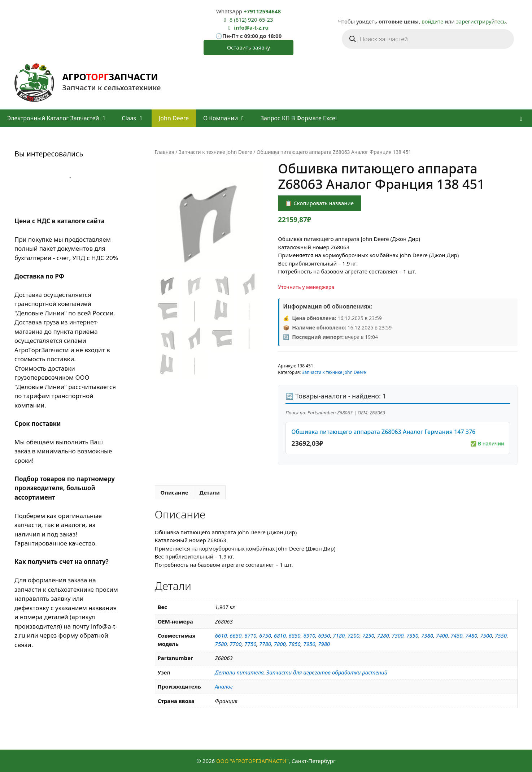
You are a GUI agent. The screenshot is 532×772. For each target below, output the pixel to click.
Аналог (224, 686)
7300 (398, 635)
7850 (295, 644)
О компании (228, 118)
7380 (427, 635)
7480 (471, 635)
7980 (324, 644)
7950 (309, 644)
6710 (250, 635)
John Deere (174, 118)
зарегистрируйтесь (481, 21)
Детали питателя (239, 672)
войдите (432, 21)
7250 (368, 635)
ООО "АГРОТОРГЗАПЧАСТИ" (252, 761)
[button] (521, 118)
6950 (324, 635)
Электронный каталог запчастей (61, 118)
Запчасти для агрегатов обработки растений (327, 672)
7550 (501, 635)
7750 (250, 644)
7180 (339, 635)
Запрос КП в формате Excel (299, 118)
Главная (165, 152)
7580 (221, 644)
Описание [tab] (175, 492)
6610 (221, 635)
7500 (486, 635)
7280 (383, 635)
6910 (309, 635)
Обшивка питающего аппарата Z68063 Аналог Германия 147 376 (383, 432)
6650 (236, 635)
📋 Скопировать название (319, 203)
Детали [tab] (210, 492)
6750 (265, 635)
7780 (265, 644)
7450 (457, 635)
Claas (137, 118)
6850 (295, 635)
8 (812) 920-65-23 (251, 20)
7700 (236, 644)
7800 (280, 644)
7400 (442, 635)
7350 (412, 635)
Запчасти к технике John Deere (215, 152)
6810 (280, 635)
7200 (354, 635)
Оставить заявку (248, 47)
